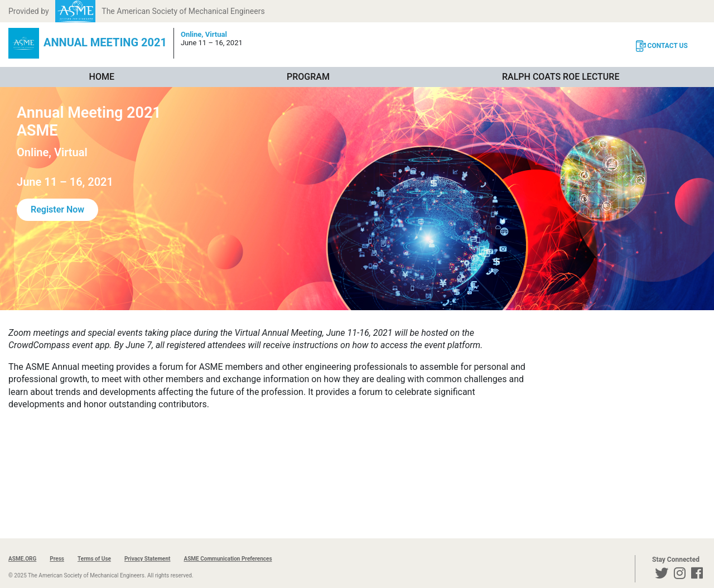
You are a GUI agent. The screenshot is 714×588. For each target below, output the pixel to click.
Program (308, 77)
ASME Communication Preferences (228, 559)
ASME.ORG (22, 559)
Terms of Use (94, 559)
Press (57, 559)
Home (102, 77)
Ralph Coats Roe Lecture (561, 77)
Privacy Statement (148, 559)
